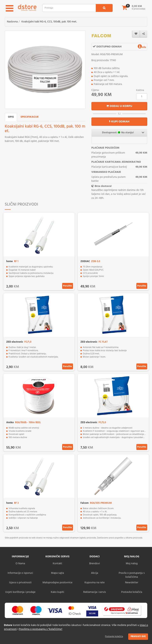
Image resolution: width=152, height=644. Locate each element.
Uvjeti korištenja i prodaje (20, 592)
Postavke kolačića (114, 636)
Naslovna (12, 22)
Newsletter (132, 583)
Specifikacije (30, 117)
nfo (142, 47)
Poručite (68, 286)
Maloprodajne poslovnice (57, 583)
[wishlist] (136, 34)
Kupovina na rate (95, 583)
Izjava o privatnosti (20, 583)
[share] (143, 34)
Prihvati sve (138, 636)
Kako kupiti (57, 592)
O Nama (20, 564)
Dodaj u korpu (119, 106)
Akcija (95, 573)
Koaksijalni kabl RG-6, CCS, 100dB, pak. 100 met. (49, 22)
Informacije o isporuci (20, 573)
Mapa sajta (57, 573)
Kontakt (57, 564)
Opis (11, 117)
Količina (140, 90)
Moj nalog (132, 564)
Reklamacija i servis (95, 592)
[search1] (104, 8)
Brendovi (95, 564)
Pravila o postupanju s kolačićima (132, 575)
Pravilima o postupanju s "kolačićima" (41, 629)
